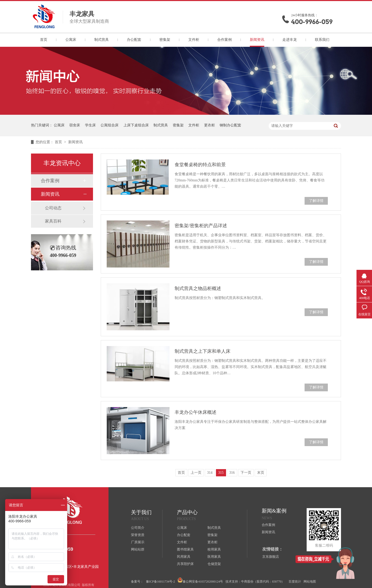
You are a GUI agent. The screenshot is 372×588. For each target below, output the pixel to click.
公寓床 (71, 40)
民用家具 (184, 557)
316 (232, 473)
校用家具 (214, 549)
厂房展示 (138, 542)
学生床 (90, 125)
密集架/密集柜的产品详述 (201, 226)
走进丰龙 (290, 40)
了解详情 (316, 201)
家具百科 (53, 221)
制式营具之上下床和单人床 (203, 351)
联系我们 (322, 40)
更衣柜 (210, 125)
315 (221, 473)
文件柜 (194, 40)
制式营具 (102, 40)
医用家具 (214, 557)
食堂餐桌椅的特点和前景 (200, 165)
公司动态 (53, 208)
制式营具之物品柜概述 (198, 288)
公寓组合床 (110, 125)
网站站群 (138, 549)
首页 (44, 40)
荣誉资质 (138, 535)
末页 (261, 473)
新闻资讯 (257, 40)
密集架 (165, 40)
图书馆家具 (185, 549)
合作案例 (224, 40)
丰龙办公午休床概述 (196, 412)
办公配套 (134, 40)
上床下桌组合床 (136, 125)
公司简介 (138, 528)
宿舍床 (75, 125)
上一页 (196, 473)
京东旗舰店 (271, 557)
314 (210, 473)
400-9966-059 (312, 22)
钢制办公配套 (230, 125)
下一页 (246, 473)
